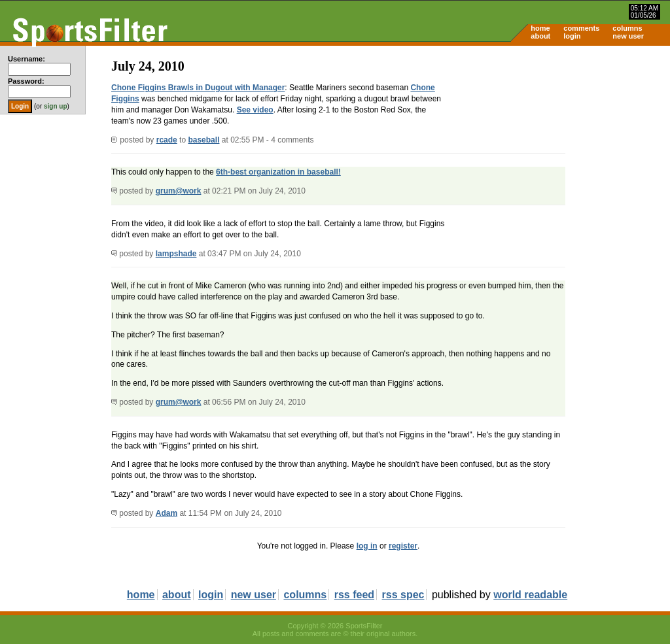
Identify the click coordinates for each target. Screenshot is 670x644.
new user (628, 36)
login (572, 36)
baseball (203, 140)
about (540, 36)
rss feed (354, 595)
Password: (26, 81)
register (403, 546)
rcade (167, 140)
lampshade (176, 254)
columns (627, 28)
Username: (26, 59)
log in (367, 546)
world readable (530, 595)
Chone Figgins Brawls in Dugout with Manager (198, 88)
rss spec (403, 595)
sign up (56, 106)
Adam (167, 513)
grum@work (179, 191)
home (540, 28)
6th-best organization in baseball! (278, 172)
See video (255, 110)
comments (581, 28)
